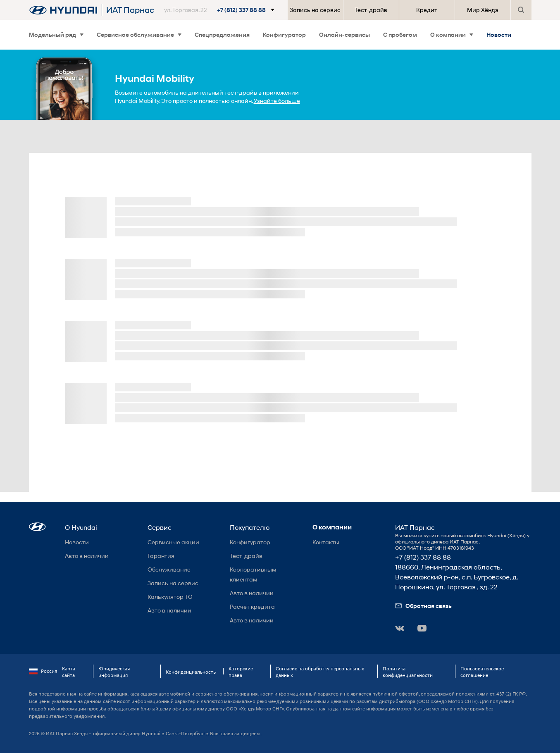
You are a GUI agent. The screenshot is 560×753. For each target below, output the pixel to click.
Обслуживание (169, 569)
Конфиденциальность (191, 672)
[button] (221, 10)
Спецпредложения (222, 35)
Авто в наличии (87, 556)
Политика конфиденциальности (408, 672)
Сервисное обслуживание (139, 35)
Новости (499, 35)
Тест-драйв (371, 10)
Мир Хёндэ (483, 10)
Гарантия (161, 556)
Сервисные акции (173, 542)
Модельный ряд (56, 35)
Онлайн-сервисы (344, 35)
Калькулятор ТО (170, 597)
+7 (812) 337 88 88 (423, 557)
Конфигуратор (284, 35)
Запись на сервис (315, 10)
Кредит (427, 10)
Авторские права (241, 672)
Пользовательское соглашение (482, 672)
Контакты (326, 542)
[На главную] (63, 10)
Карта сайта (69, 672)
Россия (43, 671)
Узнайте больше (277, 101)
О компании (452, 35)
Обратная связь (423, 606)
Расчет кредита (252, 606)
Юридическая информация (114, 672)
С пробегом (400, 35)
